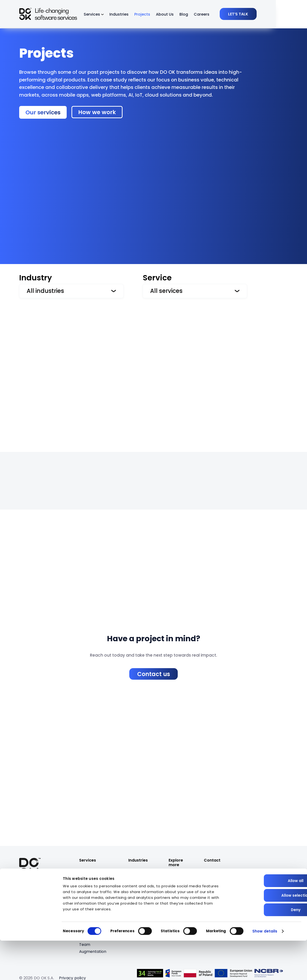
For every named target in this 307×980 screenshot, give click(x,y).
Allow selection (267, 935)
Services (107, 15)
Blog (199, 15)
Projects (158, 15)
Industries (135, 15)
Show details (265, 971)
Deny (267, 949)
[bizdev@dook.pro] (220, 876)
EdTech (135, 903)
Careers (217, 15)
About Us (180, 15)
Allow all (267, 920)
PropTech (138, 876)
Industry (35, 278)
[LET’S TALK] (269, 14)
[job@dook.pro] (217, 882)
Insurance (138, 897)
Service (157, 278)
